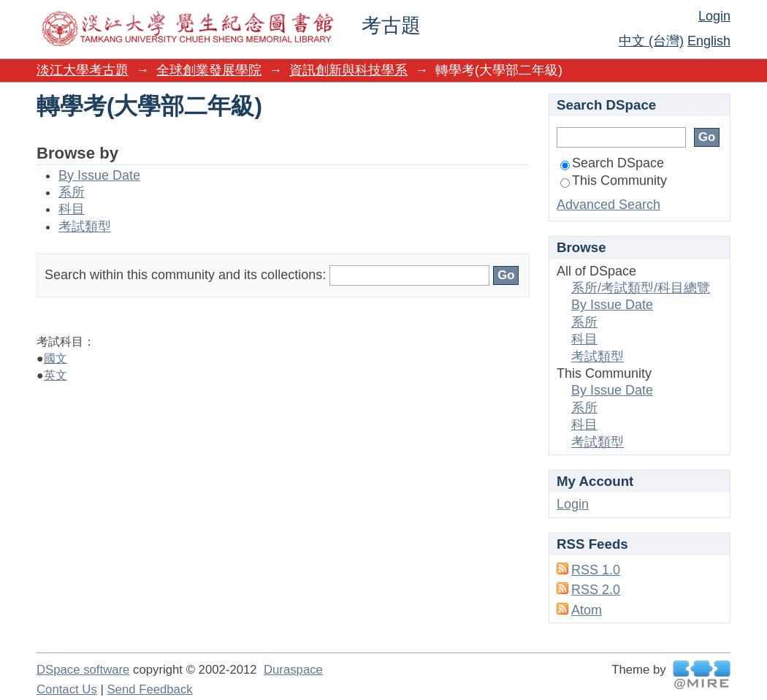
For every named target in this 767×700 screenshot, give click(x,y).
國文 (56, 358)
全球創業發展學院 (209, 70)
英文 (56, 375)
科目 (72, 209)
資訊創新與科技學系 (348, 70)
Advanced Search (608, 205)
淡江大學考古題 (83, 70)
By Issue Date (99, 175)
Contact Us (67, 689)
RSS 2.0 (596, 590)
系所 (72, 192)
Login (714, 16)
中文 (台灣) (651, 41)
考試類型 (85, 227)
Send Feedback (149, 689)
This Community (614, 180)
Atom (587, 610)
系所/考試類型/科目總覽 (641, 288)
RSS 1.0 (596, 570)
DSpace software (83, 670)
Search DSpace (612, 163)
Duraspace (293, 670)
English (709, 41)
